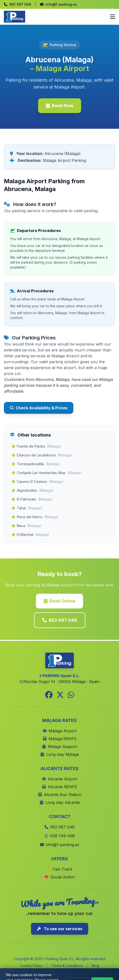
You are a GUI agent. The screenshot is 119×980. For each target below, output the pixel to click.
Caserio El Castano (38, 482)
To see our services (60, 929)
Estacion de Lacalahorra (42, 455)
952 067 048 (60, 620)
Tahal (27, 508)
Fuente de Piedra (37, 446)
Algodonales (33, 490)
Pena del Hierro (35, 517)
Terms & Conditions (67, 966)
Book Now (60, 106)
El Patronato (32, 499)
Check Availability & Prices (39, 408)
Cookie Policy (31, 966)
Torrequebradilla (36, 464)
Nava (27, 526)
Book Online (59, 601)
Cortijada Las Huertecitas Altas (47, 473)
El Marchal (31, 535)
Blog (96, 966)
